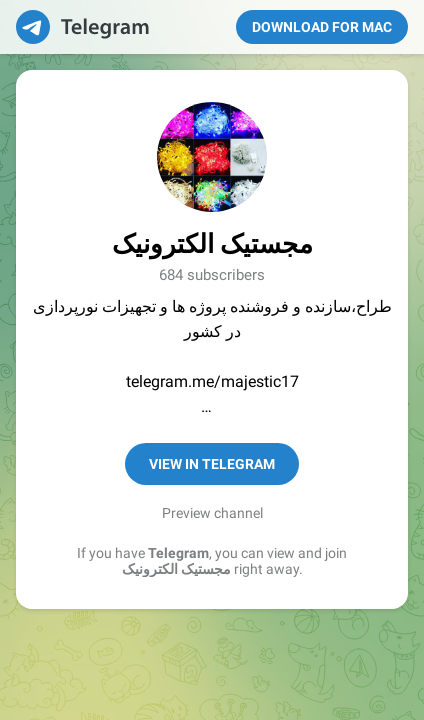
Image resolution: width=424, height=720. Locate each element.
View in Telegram (212, 464)
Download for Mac (322, 27)
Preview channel (212, 513)
